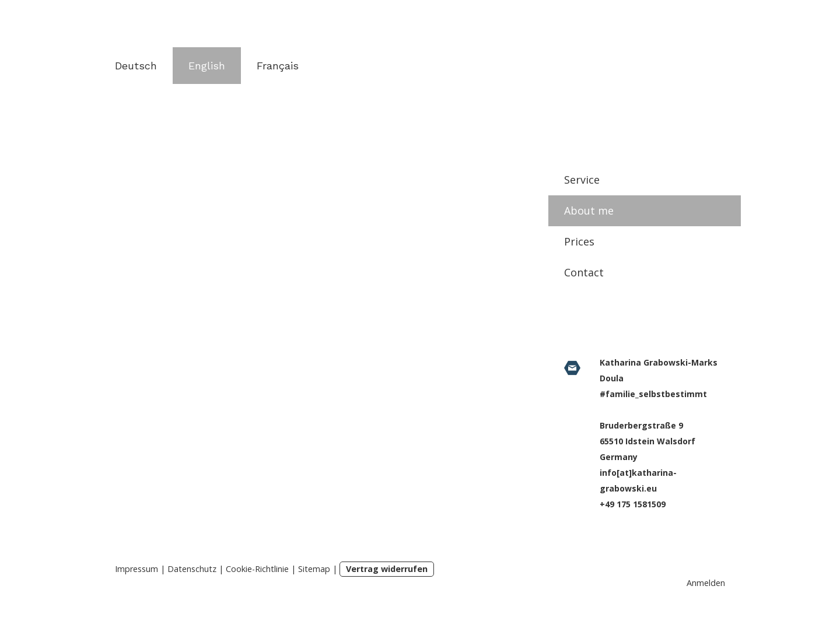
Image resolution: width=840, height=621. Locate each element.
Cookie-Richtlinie (257, 569)
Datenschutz (192, 569)
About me (589, 210)
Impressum (136, 569)
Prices (579, 241)
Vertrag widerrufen (387, 569)
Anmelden (706, 583)
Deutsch (136, 66)
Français (278, 66)
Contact (584, 272)
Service (582, 180)
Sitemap (314, 569)
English (207, 66)
